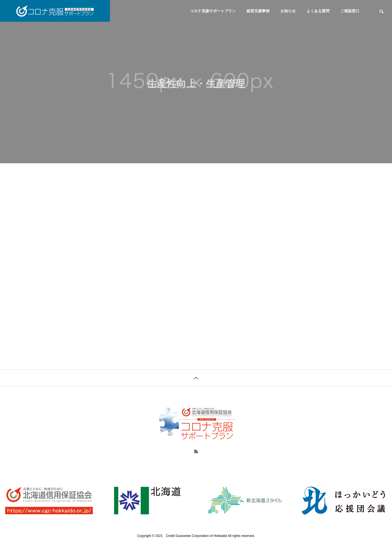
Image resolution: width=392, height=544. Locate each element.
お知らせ (288, 11)
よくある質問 (318, 11)
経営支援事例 (258, 11)
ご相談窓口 (350, 11)
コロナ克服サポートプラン (213, 11)
